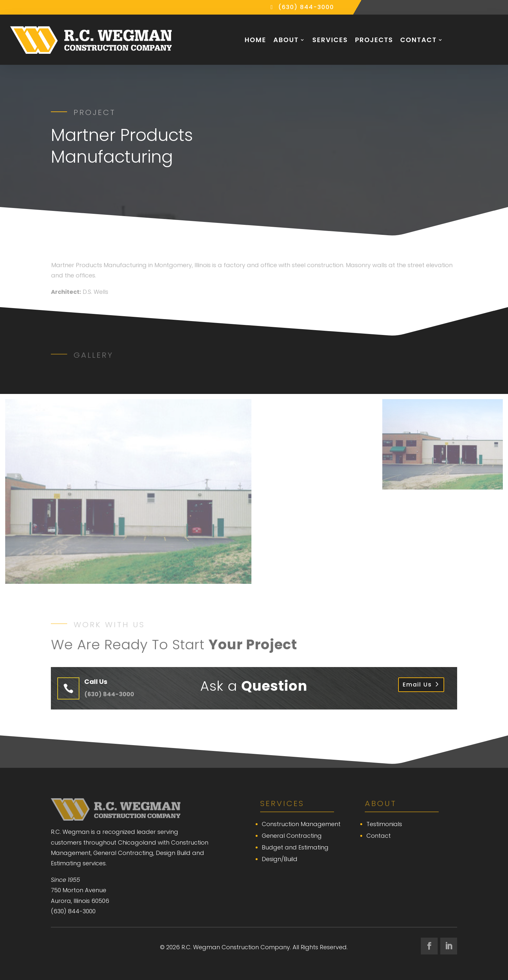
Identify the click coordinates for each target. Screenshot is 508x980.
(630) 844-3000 (306, 7)
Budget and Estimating (295, 847)
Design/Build (280, 859)
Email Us (417, 684)
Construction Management (301, 824)
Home (255, 40)
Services (330, 40)
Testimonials (384, 824)
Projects (374, 40)
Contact (418, 40)
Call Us (96, 682)
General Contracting (292, 836)
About (286, 40)
